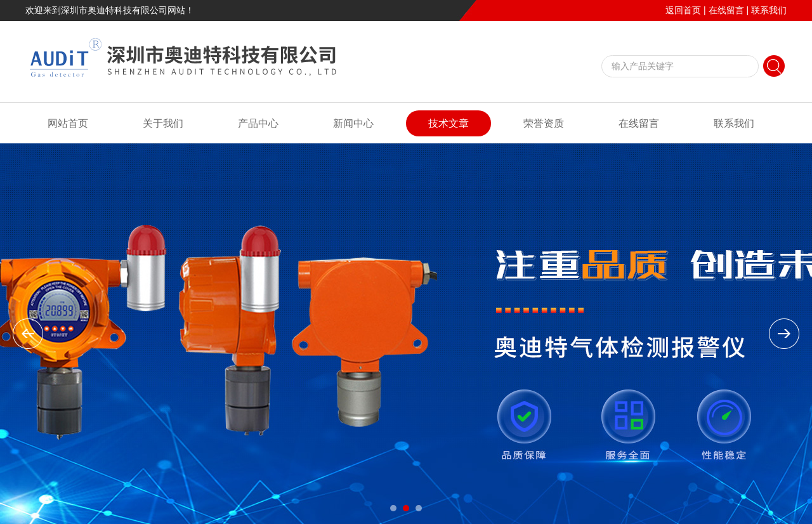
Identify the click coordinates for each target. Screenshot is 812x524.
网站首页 (68, 123)
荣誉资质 (544, 123)
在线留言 (726, 10)
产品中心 (258, 123)
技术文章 (449, 123)
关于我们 (163, 123)
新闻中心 (353, 123)
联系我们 (769, 10)
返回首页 (683, 10)
